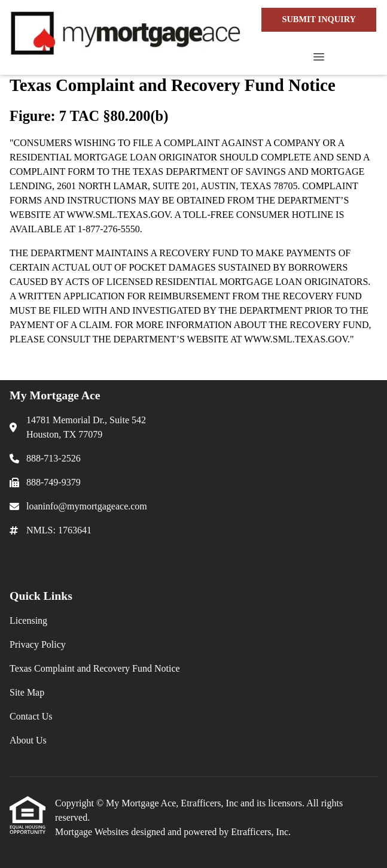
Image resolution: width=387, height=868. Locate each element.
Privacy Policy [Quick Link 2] (38, 644)
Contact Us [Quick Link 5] (31, 716)
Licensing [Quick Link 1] (28, 620)
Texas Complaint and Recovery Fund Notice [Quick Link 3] (95, 668)
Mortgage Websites (93, 832)
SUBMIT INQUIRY (319, 19)
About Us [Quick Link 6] (28, 740)
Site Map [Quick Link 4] (27, 692)
